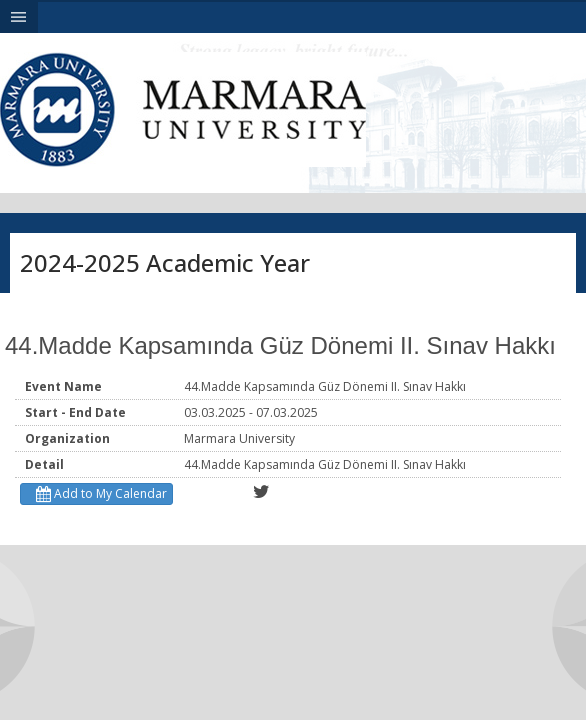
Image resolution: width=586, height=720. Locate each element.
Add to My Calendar (99, 493)
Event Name (63, 386)
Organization (67, 438)
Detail (44, 464)
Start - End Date (75, 412)
